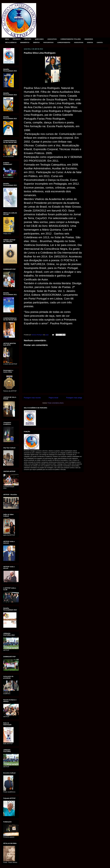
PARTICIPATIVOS (48, 43)
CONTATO (100, 43)
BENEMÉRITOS (25, 43)
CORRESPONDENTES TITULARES (71, 39)
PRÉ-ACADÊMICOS (11, 43)
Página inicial (53, 398)
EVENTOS (90, 43)
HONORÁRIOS (89, 39)
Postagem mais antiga (74, 398)
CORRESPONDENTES (64, 43)
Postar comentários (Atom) (56, 403)
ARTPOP (10, 8)
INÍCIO (7, 39)
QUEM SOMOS (39, 39)
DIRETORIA (28, 39)
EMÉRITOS (36, 43)
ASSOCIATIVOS (52, 39)
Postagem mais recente (32, 398)
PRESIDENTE (17, 39)
